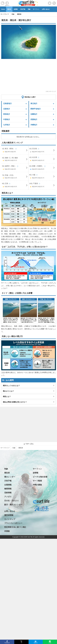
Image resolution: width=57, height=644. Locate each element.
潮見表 (9, 9)
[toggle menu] (54, 3)
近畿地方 (34, 114)
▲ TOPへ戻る (28, 444)
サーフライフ (5, 448)
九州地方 (7, 125)
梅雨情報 (8, 489)
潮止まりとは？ (8, 391)
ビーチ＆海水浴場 (40, 477)
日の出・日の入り (12, 501)
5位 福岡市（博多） (15, 168)
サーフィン (36, 9)
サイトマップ (10, 519)
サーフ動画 (37, 481)
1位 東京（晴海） (15, 151)
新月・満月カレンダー (13, 505)
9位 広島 (15, 185)
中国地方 (7, 119)
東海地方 (7, 114)
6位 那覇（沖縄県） (42, 168)
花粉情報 (8, 493)
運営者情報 (9, 515)
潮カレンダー (10, 477)
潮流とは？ (7, 396)
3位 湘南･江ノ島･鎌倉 (15, 159)
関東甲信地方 (36, 109)
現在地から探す (30, 97)
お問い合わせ (46, 9)
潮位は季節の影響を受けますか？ (15, 402)
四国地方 (34, 119)
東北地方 (34, 103)
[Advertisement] (29, 75)
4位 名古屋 (42, 159)
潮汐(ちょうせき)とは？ (11, 386)
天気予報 (23, 9)
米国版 (7, 531)
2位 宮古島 (42, 151)
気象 (29, 9)
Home (3, 9)
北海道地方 (7, 103)
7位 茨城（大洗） (15, 177)
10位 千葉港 (42, 185)
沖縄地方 (34, 125)
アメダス (8, 497)
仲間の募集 (37, 485)
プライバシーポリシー (13, 523)
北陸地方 (7, 109)
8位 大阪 (42, 177)
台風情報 (8, 485)
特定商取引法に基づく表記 (15, 527)
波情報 (16, 9)
